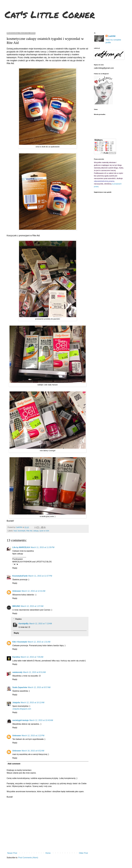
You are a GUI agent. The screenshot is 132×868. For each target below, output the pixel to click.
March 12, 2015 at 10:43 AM (41, 720)
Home (48, 853)
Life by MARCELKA (21, 547)
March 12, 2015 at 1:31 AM (39, 642)
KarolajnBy (24, 624)
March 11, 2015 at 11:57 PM (40, 576)
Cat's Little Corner (50, 14)
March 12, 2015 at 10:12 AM (33, 703)
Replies (18, 619)
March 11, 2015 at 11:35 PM (43, 547)
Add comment (14, 764)
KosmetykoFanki (20, 576)
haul (15, 531)
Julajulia (16, 703)
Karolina (16, 657)
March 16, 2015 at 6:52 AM (33, 751)
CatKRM (112, 36)
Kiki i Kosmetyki (20, 642)
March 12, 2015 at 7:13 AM (41, 624)
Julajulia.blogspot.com (22, 709)
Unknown (17, 591)
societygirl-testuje (21, 720)
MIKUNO (16, 606)
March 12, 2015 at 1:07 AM (32, 606)
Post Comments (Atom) (28, 858)
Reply (15, 568)
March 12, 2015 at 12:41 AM (33, 591)
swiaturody (17, 672)
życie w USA (44, 531)
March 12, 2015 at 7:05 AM (32, 657)
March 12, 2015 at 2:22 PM (33, 736)
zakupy (36, 531)
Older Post (83, 853)
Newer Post (12, 853)
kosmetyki (22, 531)
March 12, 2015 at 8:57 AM (39, 687)
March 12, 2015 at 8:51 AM (34, 672)
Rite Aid (29, 531)
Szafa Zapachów (20, 687)
